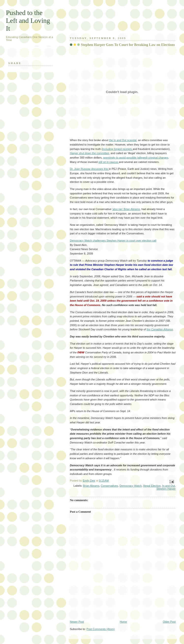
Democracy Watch (131, 486)
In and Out (169, 486)
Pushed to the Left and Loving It (28, 20)
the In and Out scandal (123, 140)
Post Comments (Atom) (101, 629)
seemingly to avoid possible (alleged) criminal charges (136, 158)
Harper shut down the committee (90, 153)
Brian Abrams (91, 486)
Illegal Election (152, 486)
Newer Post (77, 622)
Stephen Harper (166, 489)
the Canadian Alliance (160, 329)
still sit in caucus (109, 162)
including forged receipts (118, 149)
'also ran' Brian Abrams (126, 209)
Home (123, 622)
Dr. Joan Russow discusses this (89, 169)
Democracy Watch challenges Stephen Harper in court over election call (113, 241)
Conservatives (109, 486)
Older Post (169, 622)
